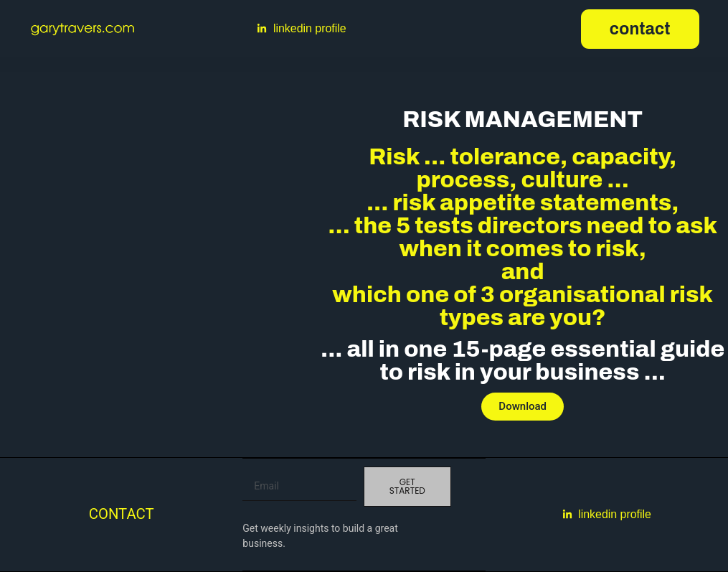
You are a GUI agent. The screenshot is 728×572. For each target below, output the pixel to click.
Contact (122, 514)
